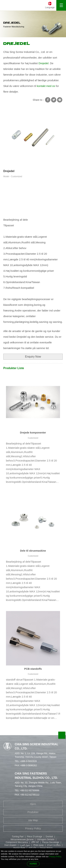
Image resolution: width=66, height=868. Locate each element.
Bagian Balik (19, 848)
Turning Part (18, 837)
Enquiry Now (33, 357)
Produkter (33, 812)
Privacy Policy (33, 828)
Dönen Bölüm (46, 848)
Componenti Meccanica (17, 842)
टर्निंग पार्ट (35, 842)
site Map (33, 820)
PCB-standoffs (33, 669)
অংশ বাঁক (32, 848)
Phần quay (39, 845)
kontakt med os (46, 86)
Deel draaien (10, 845)
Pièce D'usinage (34, 837)
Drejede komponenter (33, 433)
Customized (33, 438)
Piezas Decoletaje (51, 842)
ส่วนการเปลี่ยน (54, 845)
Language (50, 7)
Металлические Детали (22, 839)
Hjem (33, 804)
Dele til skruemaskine (33, 551)
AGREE (33, 864)
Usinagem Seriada (46, 839)
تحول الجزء (25, 845)
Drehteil (49, 837)
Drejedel (17, 44)
